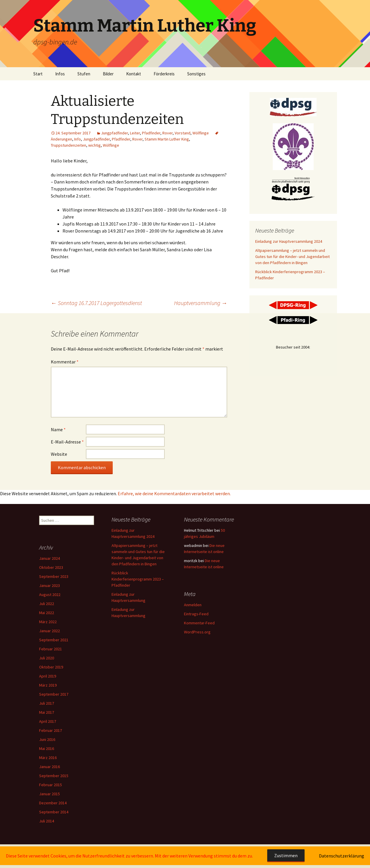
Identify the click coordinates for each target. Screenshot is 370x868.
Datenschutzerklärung (342, 856)
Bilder (108, 74)
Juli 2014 (47, 821)
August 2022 (50, 595)
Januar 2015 (49, 794)
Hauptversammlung (201, 303)
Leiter (135, 133)
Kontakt (134, 74)
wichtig (94, 145)
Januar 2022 (49, 631)
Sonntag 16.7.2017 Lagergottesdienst (96, 303)
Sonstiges (196, 74)
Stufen (84, 74)
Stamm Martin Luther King (167, 139)
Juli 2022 (47, 604)
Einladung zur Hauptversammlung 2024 (289, 241)
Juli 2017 (47, 703)
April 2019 (48, 676)
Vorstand (183, 133)
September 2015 (54, 776)
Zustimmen (286, 855)
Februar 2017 (51, 730)
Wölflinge (201, 133)
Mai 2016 (47, 749)
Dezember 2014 (53, 803)
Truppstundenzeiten (68, 145)
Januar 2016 (49, 767)
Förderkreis (164, 74)
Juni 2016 (47, 739)
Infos (60, 74)
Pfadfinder (151, 133)
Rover (167, 133)
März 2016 (48, 758)
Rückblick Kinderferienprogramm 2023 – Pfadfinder (138, 579)
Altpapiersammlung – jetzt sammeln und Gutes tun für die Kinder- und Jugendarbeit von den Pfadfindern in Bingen (292, 257)
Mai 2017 (47, 712)
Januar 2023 (49, 585)
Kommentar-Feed (199, 623)
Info (78, 139)
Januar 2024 (49, 558)
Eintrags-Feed (196, 614)
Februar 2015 (51, 785)
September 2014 (54, 812)
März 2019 (48, 685)
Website (59, 454)
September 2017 (54, 694)
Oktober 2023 (51, 567)
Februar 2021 (51, 649)
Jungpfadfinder (114, 133)
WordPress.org (197, 632)
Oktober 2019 (51, 667)
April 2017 (48, 721)
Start (38, 74)
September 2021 (54, 640)
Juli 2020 (47, 658)
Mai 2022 (47, 613)
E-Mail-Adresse (67, 442)
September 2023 (54, 576)
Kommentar (65, 362)
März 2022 (48, 622)
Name (58, 429)
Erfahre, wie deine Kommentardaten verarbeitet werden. (174, 493)
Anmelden (193, 605)
